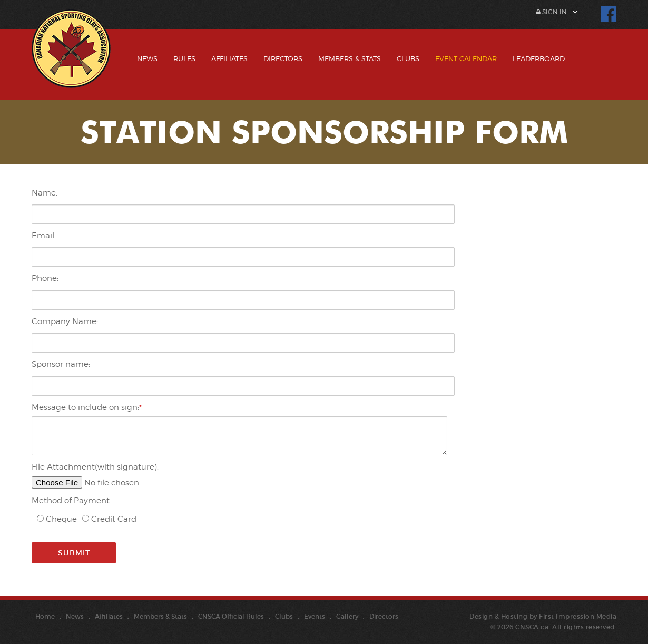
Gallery (347, 616)
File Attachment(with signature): (95, 467)
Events (315, 616)
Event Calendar (466, 58)
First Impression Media (578, 616)
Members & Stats (350, 58)
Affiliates (229, 58)
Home (45, 616)
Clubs (408, 58)
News (147, 58)
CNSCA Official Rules (231, 616)
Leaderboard (539, 58)
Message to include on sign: (85, 407)
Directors (283, 58)
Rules (184, 58)
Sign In (552, 12)
